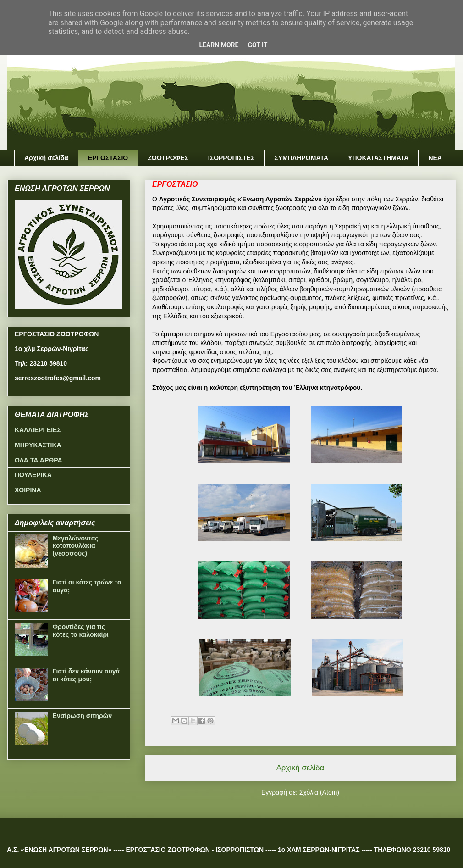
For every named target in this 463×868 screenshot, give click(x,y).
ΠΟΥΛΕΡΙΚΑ (33, 475)
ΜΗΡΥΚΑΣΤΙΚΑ (38, 445)
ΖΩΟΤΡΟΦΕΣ (168, 158)
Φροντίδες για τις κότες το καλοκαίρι (81, 631)
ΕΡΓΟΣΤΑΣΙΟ (108, 158)
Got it (257, 45)
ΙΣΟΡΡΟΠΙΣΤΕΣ (231, 158)
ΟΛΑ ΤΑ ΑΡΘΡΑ (39, 460)
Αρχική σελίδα (46, 158)
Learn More (219, 45)
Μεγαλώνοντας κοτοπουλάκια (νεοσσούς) (76, 546)
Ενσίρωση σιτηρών (83, 716)
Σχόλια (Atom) (319, 792)
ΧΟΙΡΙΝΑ (28, 490)
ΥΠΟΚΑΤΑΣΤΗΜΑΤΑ (378, 158)
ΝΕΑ (435, 158)
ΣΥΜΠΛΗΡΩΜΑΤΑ (301, 158)
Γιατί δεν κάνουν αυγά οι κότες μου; (86, 675)
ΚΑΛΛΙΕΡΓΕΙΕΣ (38, 430)
